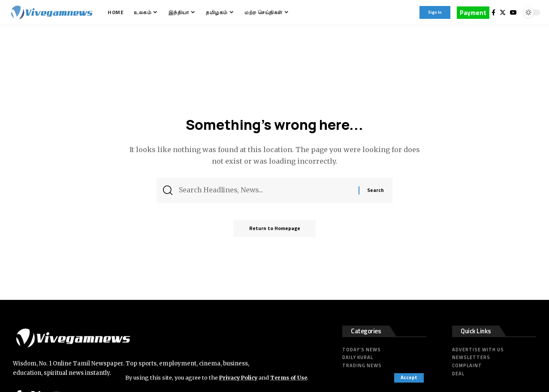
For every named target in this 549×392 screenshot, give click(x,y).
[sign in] (435, 12)
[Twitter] (503, 12)
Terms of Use (291, 377)
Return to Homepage (275, 230)
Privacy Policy (239, 377)
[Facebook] (493, 12)
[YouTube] (513, 12)
